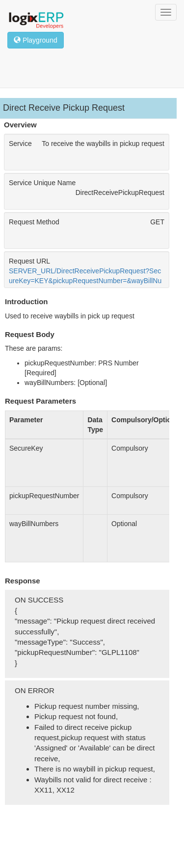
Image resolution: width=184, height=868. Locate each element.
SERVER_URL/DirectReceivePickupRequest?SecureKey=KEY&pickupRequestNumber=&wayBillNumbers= (85, 281)
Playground (36, 40)
